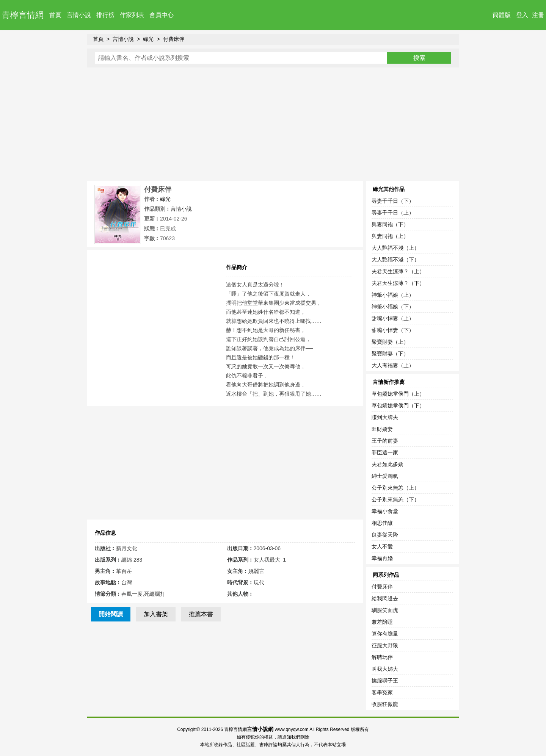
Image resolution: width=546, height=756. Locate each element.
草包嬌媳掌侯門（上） (398, 394)
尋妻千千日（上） (393, 213)
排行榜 (105, 15)
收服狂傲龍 (385, 704)
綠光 (148, 39)
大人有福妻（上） (393, 365)
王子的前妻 (385, 441)
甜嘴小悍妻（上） (393, 318)
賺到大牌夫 (385, 417)
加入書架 (156, 614)
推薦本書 (201, 614)
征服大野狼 (385, 645)
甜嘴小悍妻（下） (393, 330)
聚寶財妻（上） (390, 342)
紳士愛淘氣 (385, 476)
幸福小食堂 (385, 511)
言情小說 (79, 15)
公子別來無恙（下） (395, 499)
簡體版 (502, 15)
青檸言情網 (23, 15)
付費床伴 (174, 39)
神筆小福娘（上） (393, 295)
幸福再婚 (382, 558)
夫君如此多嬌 (388, 464)
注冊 (538, 15)
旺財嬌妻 (382, 429)
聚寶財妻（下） (390, 354)
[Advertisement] (273, 124)
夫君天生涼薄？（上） (398, 271)
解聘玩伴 (382, 657)
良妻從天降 (385, 535)
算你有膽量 (385, 634)
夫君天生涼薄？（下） (398, 283)
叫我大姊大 (385, 669)
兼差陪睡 (382, 622)
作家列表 (132, 15)
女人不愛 (382, 546)
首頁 (55, 15)
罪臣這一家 (385, 452)
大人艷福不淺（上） (395, 248)
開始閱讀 (111, 614)
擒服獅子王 (385, 681)
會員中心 (162, 15)
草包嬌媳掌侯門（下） (398, 405)
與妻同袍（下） (390, 224)
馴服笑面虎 (385, 610)
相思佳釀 (382, 523)
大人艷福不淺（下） (395, 260)
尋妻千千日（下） (393, 201)
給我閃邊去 (385, 598)
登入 (522, 15)
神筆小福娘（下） (393, 307)
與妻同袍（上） (390, 236)
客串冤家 (382, 692)
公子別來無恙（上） (395, 488)
